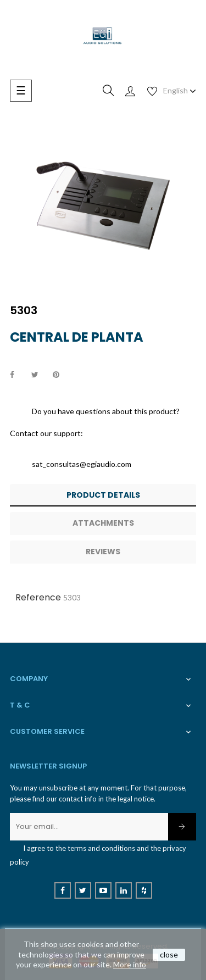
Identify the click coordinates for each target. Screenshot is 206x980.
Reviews (103, 552)
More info (130, 964)
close (169, 954)
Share (18, 375)
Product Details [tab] (103, 495)
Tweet (40, 375)
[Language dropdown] (180, 91)
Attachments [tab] (103, 523)
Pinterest (61, 375)
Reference (38, 597)
